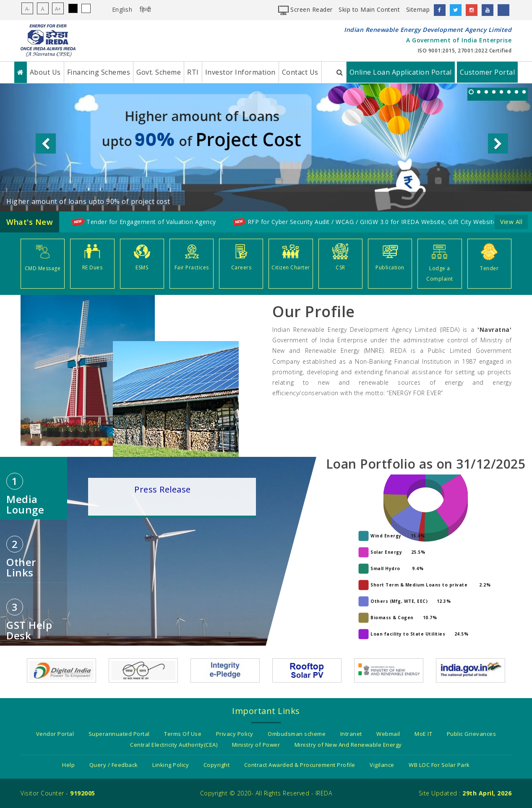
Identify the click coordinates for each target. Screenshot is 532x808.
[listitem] (471, 92)
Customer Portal (488, 72)
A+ (58, 9)
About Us (45, 72)
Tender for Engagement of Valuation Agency (151, 222)
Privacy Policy (235, 734)
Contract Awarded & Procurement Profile (300, 765)
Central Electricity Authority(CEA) (174, 745)
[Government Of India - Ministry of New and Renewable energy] (389, 670)
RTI (193, 72)
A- (27, 9)
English (122, 9)
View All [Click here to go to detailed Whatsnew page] (511, 222)
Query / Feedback (114, 765)
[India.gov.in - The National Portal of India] (471, 670)
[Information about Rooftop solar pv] (307, 670)
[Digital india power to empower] (61, 670)
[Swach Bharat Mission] (143, 670)
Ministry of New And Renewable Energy (348, 745)
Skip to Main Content (369, 9)
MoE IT (423, 734)
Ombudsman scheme (297, 734)
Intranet (351, 734)
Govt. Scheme (159, 72)
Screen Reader (305, 9)
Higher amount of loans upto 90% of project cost (88, 201)
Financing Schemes (99, 72)
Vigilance (382, 765)
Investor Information (240, 72)
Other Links (21, 558)
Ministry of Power (256, 745)
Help (68, 765)
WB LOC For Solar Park (439, 765)
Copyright (217, 765)
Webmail (388, 734)
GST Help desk (29, 620)
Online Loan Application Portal (401, 72)
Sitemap (418, 9)
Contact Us (300, 72)
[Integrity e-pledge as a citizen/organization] (225, 670)
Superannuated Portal (119, 734)
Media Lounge (25, 495)
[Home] (21, 72)
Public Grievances (472, 734)
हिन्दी (146, 9)
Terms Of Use (183, 734)
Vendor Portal (55, 734)
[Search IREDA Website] (340, 72)
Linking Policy (171, 765)
